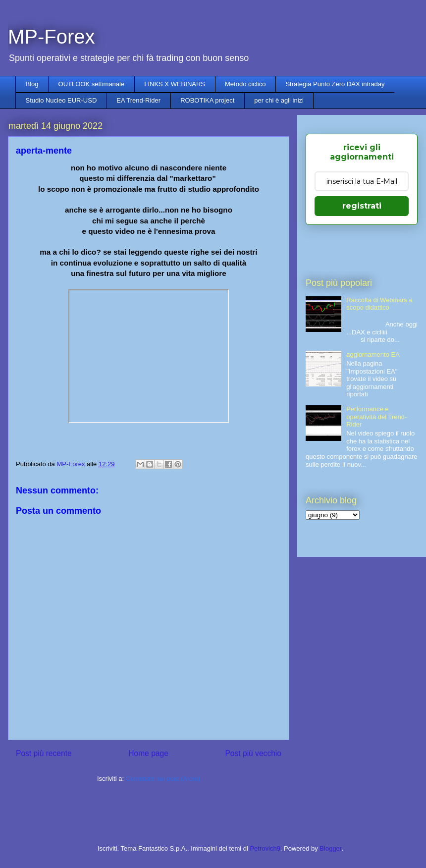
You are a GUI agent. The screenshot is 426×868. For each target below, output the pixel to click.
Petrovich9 (265, 848)
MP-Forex (52, 37)
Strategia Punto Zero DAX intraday (335, 84)
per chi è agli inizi (279, 100)
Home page (148, 753)
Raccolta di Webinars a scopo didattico (379, 304)
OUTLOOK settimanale (92, 84)
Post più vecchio (253, 753)
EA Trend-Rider (138, 100)
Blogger (330, 848)
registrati (362, 206)
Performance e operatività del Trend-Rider (376, 417)
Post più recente (44, 753)
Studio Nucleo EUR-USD (61, 100)
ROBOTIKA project (207, 100)
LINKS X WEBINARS (175, 84)
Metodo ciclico (245, 84)
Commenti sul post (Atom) (163, 779)
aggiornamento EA (373, 354)
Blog (32, 84)
